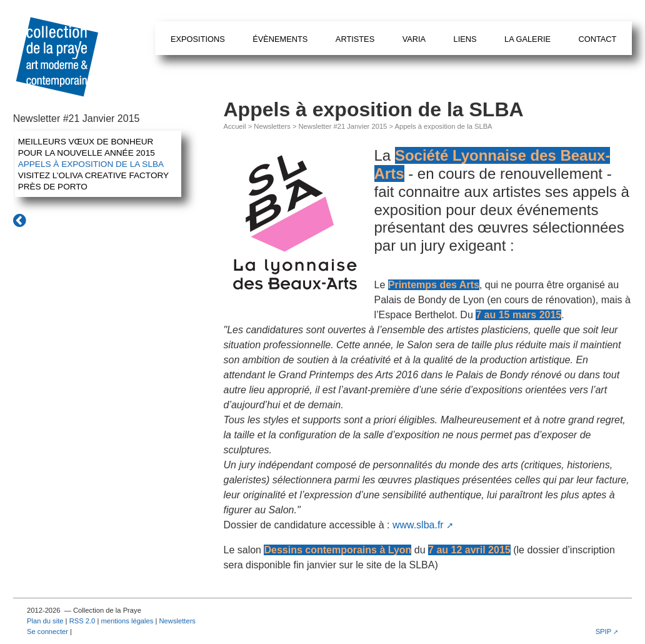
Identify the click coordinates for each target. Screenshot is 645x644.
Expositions (198, 39)
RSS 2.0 (82, 621)
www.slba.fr (418, 525)
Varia (414, 39)
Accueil (235, 126)
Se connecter (47, 631)
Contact (597, 39)
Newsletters (272, 126)
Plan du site (45, 621)
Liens (465, 39)
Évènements (280, 39)
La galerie (527, 39)
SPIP (604, 631)
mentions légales (127, 621)
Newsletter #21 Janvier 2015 (343, 126)
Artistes (355, 39)
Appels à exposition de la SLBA (91, 164)
